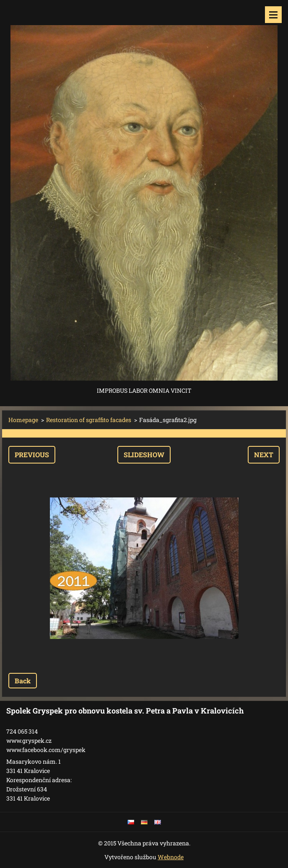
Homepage (23, 420)
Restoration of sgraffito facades (89, 420)
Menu (273, 15)
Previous (32, 455)
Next (264, 455)
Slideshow (144, 455)
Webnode (171, 857)
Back (23, 681)
